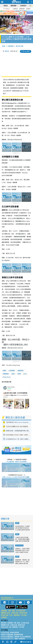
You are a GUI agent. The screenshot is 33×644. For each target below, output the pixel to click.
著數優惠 (6, 374)
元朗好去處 (15, 613)
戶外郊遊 (24, 615)
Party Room (7, 377)
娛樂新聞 (22, 9)
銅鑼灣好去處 (5, 613)
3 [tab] (17, 15)
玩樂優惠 (12, 371)
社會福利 (4, 617)
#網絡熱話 (22, 639)
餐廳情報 (21, 371)
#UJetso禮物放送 (25, 637)
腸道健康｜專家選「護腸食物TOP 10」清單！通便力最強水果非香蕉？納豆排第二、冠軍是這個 (23, 564)
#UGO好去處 (5, 632)
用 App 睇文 (26, 51)
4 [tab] (19, 15)
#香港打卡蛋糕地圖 (7, 635)
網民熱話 (4, 623)
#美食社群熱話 (14, 632)
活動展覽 (4, 611)
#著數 (16, 639)
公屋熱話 (15, 9)
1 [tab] (13, 15)
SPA (25, 374)
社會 (11, 615)
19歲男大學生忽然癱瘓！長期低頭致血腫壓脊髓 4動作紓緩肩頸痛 (22, 539)
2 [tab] (15, 15)
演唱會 (6, 6)
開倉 (14, 611)
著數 (5, 371)
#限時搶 (17, 637)
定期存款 (29, 9)
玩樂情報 (23, 6)
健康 (17, 523)
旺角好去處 (5, 615)
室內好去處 (19, 46)
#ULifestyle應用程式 (7, 637)
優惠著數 (13, 6)
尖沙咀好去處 (21, 611)
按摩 (19, 374)
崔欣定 (7, 51)
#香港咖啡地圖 (18, 635)
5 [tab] (21, 15)
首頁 (4, 46)
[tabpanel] (16, 13)
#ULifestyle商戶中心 (7, 639)
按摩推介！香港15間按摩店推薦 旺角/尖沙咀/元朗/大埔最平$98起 (22, 551)
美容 (13, 374)
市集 (9, 611)
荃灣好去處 (23, 613)
